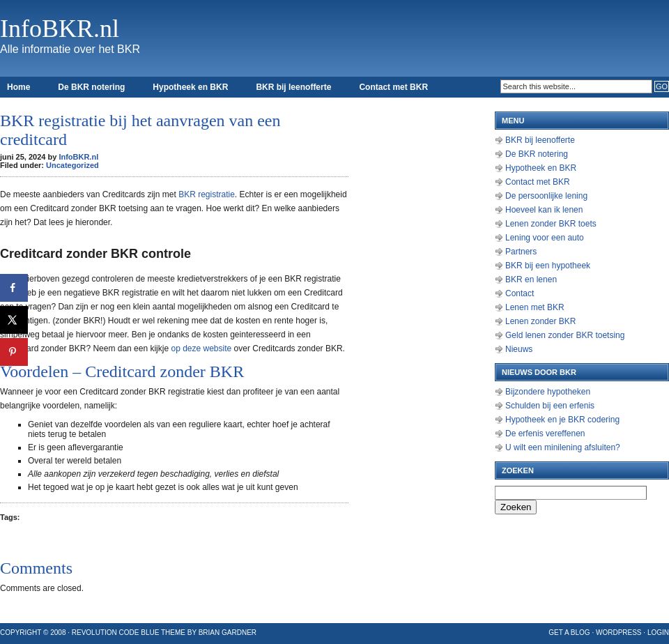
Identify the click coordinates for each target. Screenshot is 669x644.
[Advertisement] (425, 314)
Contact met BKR (393, 87)
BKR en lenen (531, 279)
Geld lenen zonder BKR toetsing (565, 335)
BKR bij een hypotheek (548, 266)
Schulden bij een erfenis (550, 406)
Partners (521, 252)
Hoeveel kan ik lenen (544, 210)
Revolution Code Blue (116, 632)
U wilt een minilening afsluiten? (563, 447)
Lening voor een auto (545, 238)
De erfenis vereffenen (545, 434)
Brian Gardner (228, 632)
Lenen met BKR (535, 307)
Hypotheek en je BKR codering (562, 420)
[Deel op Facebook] (14, 288)
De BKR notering (91, 87)
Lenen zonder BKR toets (551, 224)
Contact (520, 293)
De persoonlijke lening (546, 196)
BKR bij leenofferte (293, 87)
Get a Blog (569, 632)
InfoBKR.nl (60, 29)
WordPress (619, 632)
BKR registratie (207, 194)
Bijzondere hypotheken (548, 392)
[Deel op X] (14, 320)
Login (658, 632)
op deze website (201, 348)
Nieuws (519, 349)
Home (18, 87)
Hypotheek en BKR (190, 87)
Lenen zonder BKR (540, 321)
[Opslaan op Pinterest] (14, 352)
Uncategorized (72, 165)
